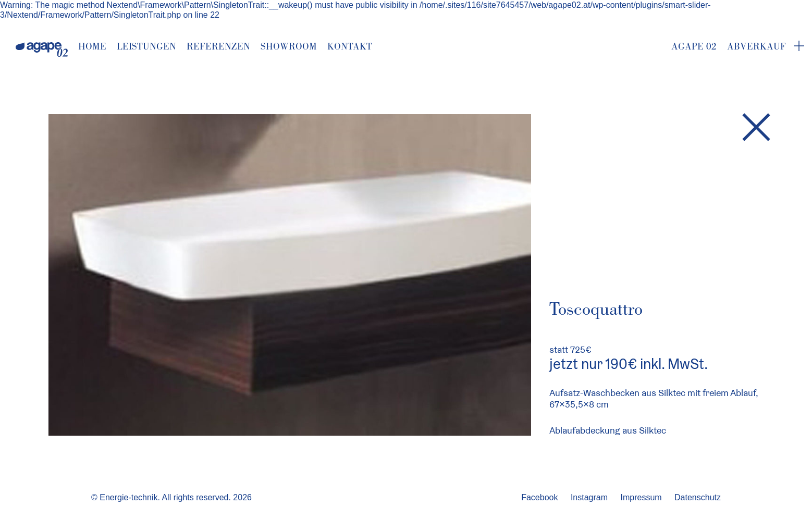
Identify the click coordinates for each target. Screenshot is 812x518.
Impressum (641, 497)
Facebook (539, 497)
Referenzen (218, 46)
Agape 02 (694, 46)
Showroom (289, 46)
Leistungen (146, 46)
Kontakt (350, 46)
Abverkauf (756, 46)
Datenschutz (698, 497)
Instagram (589, 497)
